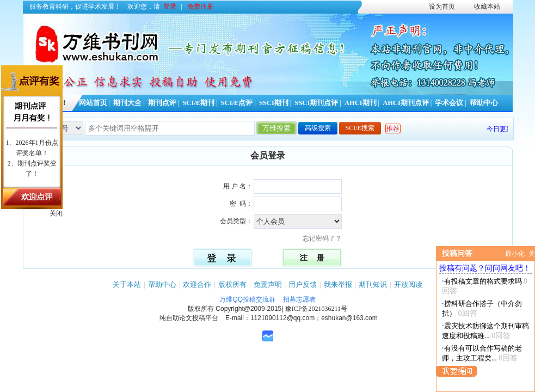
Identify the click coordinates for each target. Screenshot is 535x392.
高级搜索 (318, 128)
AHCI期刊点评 (406, 103)
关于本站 (127, 284)
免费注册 (200, 7)
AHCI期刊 (361, 103)
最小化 (515, 254)
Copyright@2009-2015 (248, 309)
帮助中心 (484, 103)
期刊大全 (127, 103)
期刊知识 (373, 284)
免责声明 (268, 284)
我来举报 (338, 284)
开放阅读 (408, 284)
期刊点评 (162, 103)
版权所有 (232, 284)
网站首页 (93, 103)
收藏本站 (487, 7)
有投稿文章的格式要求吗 (483, 281)
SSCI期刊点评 (316, 103)
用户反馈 (303, 284)
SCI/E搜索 (360, 128)
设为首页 (442, 7)
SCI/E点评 (237, 103)
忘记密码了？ (325, 238)
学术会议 (449, 103)
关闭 (56, 213)
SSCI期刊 (274, 103)
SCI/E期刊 (198, 103)
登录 (170, 7)
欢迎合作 (197, 284)
